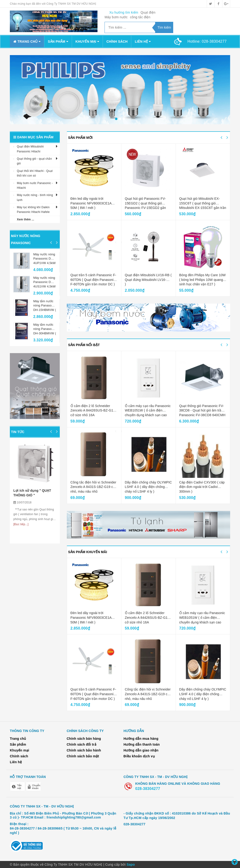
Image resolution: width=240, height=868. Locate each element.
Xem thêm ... (26, 219)
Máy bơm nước (116, 17)
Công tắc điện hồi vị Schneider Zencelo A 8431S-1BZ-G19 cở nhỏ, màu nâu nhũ (94, 487)
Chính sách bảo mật (83, 756)
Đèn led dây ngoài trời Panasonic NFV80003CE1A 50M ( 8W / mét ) (91, 203)
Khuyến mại (87, 42)
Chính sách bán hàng (84, 739)
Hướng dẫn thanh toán (142, 744)
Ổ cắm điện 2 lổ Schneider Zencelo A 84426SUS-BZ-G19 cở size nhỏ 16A (93, 410)
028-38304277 (148, 789)
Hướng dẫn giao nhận (141, 750)
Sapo (131, 864)
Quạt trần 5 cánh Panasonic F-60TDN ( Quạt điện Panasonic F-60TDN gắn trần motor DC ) (93, 280)
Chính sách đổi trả (82, 744)
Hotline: (207, 41)
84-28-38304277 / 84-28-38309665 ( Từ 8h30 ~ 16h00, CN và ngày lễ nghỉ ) (63, 831)
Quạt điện (148, 12)
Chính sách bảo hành (84, 750)
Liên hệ (143, 42)
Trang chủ (27, 42)
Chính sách (117, 42)
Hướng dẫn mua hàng (141, 739)
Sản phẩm (58, 42)
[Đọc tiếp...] (21, 524)
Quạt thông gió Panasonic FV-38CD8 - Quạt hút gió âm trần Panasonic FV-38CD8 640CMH (202, 410)
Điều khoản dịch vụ (139, 756)
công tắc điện (140, 17)
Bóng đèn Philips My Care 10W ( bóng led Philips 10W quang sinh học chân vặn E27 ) (202, 280)
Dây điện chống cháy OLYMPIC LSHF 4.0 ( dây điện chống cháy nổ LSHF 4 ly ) (148, 487)
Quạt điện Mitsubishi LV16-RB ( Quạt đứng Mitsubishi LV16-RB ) (148, 280)
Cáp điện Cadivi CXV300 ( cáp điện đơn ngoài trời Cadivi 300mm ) (202, 487)
